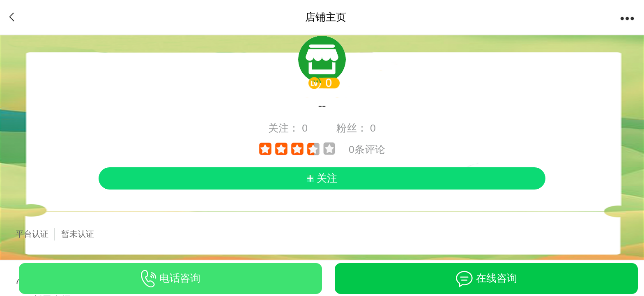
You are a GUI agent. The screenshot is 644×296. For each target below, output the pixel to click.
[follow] (322, 178)
